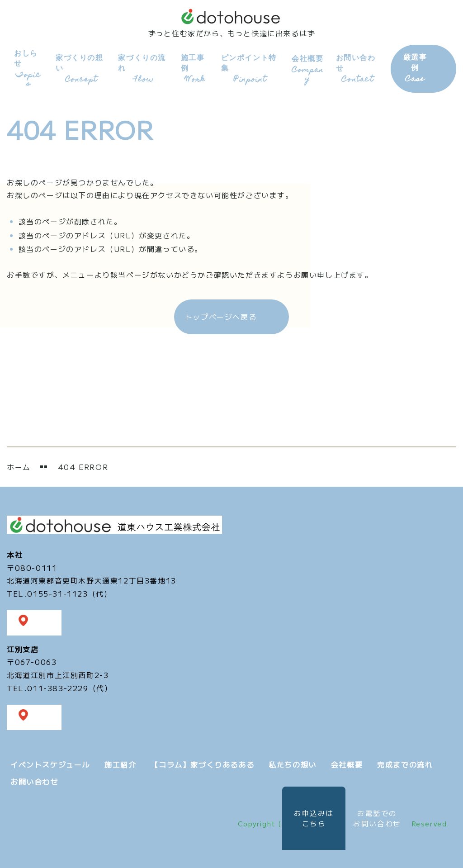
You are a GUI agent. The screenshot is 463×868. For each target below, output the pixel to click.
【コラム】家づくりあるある (202, 763)
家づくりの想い (79, 68)
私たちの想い (293, 763)
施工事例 (193, 68)
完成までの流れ (405, 763)
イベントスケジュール (50, 763)
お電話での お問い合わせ (377, 818)
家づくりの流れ (141, 68)
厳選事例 (412, 68)
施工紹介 (120, 763)
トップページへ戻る (221, 315)
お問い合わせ (355, 68)
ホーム (19, 465)
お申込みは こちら (307, 818)
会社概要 (305, 68)
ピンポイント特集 (248, 68)
